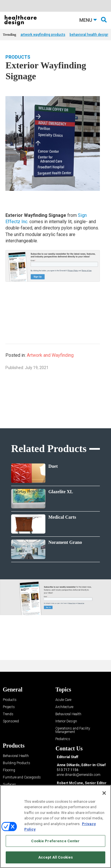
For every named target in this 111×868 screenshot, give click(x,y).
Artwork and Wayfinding (50, 355)
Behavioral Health (68, 714)
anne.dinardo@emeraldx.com (79, 775)
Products (18, 57)
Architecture (64, 707)
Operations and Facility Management (73, 730)
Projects (9, 707)
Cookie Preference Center (55, 841)
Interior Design (66, 721)
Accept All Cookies (55, 857)
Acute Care (63, 700)
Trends (8, 714)
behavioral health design (89, 35)
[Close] (104, 793)
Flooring (9, 770)
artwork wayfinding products (43, 35)
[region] (55, 827)
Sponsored (11, 721)
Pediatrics (63, 739)
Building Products (17, 763)
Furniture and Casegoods (22, 777)
